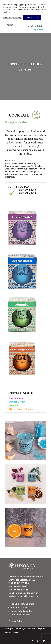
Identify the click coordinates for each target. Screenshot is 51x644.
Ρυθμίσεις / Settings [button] (13, 18)
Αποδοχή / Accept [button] (32, 17)
